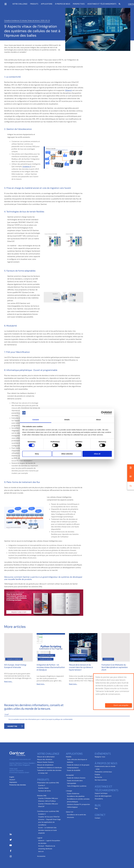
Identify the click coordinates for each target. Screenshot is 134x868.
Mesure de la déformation (46, 757)
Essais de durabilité (74, 770)
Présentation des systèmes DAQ (48, 783)
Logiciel (40, 838)
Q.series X (42, 785)
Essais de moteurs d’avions (76, 778)
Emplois (97, 774)
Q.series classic (43, 788)
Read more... (8, 681)
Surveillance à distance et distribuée (49, 768)
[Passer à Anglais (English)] (12, 777)
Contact (100, 815)
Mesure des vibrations (45, 759)
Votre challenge (20, 4)
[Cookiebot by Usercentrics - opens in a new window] (103, 413)
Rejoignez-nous (100, 757)
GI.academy (99, 799)
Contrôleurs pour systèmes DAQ (48, 811)
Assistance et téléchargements (102, 4)
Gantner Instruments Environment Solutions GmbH (19, 772)
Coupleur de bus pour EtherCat (49, 817)
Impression (13, 782)
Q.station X (42, 814)
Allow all (97, 454)
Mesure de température (45, 765)
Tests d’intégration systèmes (77, 786)
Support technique (101, 793)
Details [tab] (67, 420)
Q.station (26, 167)
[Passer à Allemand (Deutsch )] (12, 780)
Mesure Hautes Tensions (45, 762)
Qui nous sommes (101, 780)
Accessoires (41, 856)
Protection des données (18, 785)
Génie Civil (70, 812)
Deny (37, 454)
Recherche (98, 777)
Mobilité (69, 757)
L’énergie (69, 791)
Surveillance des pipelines (76, 796)
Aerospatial (70, 775)
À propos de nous (63, 4)
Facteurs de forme (44, 791)
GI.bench (69, 90)
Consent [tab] (36, 420)
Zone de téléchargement (103, 796)
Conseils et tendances (12, 14)
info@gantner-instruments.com (20, 759)
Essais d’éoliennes (73, 793)
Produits (34, 4)
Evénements (103, 753)
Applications (47, 4)
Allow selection (67, 454)
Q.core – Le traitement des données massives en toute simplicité (47, 830)
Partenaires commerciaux (103, 772)
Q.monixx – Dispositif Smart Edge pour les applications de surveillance (49, 822)
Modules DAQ (42, 796)
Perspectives (79, 4)
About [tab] (98, 420)
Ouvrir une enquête (121, 660)
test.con (41, 851)
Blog (98, 805)
